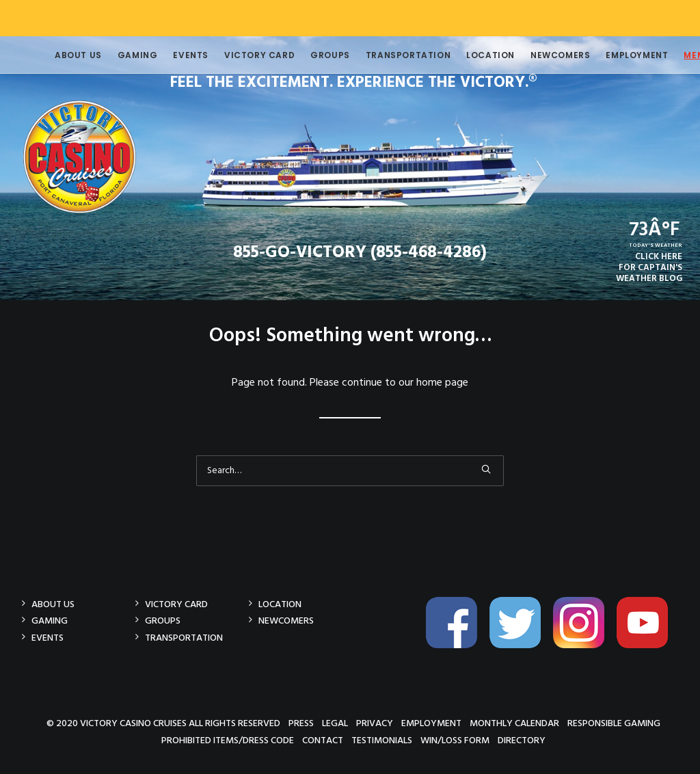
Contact (323, 740)
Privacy (375, 723)
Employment (616, 55)
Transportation (388, 55)
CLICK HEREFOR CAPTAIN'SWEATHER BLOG (649, 268)
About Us (58, 55)
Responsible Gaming (614, 723)
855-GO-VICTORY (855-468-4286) (360, 253)
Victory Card (239, 55)
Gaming (117, 55)
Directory (522, 740)
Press (301, 723)
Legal (335, 723)
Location (470, 55)
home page (442, 383)
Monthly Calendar (514, 723)
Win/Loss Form (455, 740)
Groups (310, 55)
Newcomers (540, 55)
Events (170, 55)
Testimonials (382, 740)
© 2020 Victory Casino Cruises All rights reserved (163, 723)
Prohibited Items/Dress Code (228, 740)
